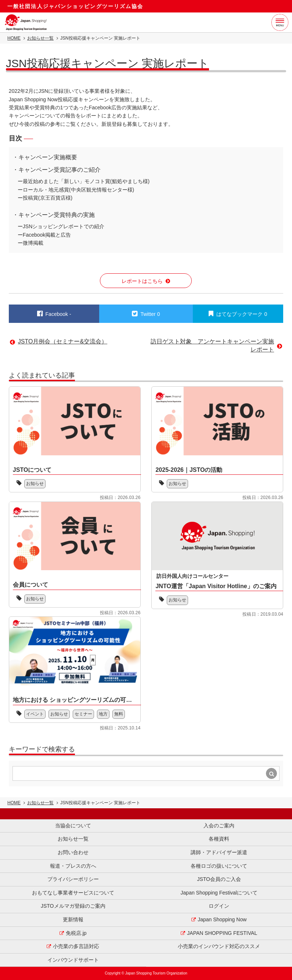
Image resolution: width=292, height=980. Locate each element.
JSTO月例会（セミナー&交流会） (63, 341)
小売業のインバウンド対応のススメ (219, 946)
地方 (103, 714)
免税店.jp (76, 933)
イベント (35, 714)
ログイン (219, 906)
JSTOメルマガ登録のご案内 (73, 906)
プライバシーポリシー (73, 879)
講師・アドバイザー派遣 (219, 852)
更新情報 (73, 919)
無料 (119, 714)
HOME (14, 38)
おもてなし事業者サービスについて (73, 893)
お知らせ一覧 (40, 38)
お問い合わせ (73, 852)
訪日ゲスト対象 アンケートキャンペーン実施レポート (212, 345)
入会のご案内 (219, 826)
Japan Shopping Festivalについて (219, 893)
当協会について (73, 826)
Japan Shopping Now (222, 919)
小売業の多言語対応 (76, 946)
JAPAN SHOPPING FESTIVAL (222, 933)
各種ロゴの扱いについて (219, 866)
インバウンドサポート (73, 960)
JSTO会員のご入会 (219, 879)
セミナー (83, 714)
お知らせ (35, 484)
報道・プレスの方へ (73, 866)
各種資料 (219, 839)
